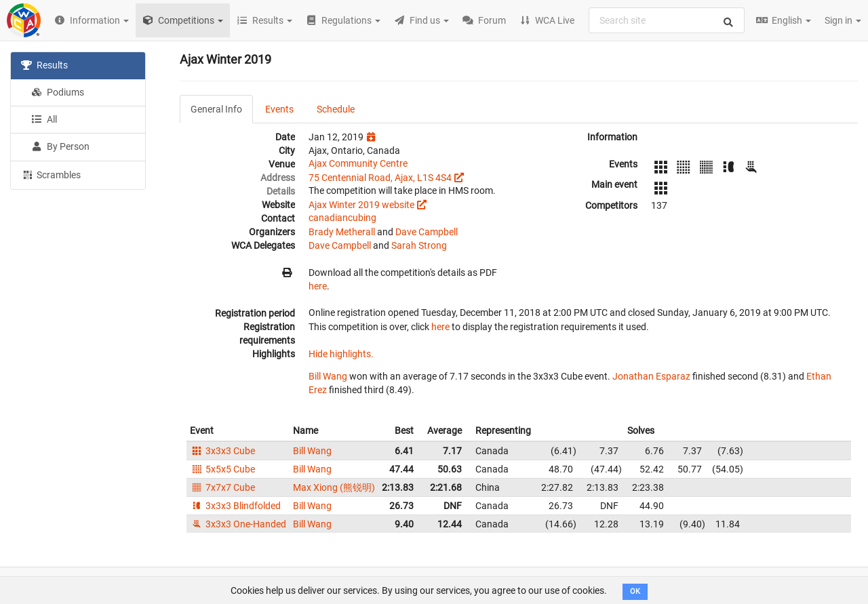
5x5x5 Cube (222, 469)
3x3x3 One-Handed (238, 524)
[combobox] (667, 20)
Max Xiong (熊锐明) (334, 487)
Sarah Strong (419, 245)
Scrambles (51, 174)
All (44, 119)
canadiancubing (342, 218)
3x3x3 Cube (222, 451)
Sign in (843, 20)
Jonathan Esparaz (651, 376)
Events (279, 109)
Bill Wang (328, 376)
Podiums (58, 92)
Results (44, 65)
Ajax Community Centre (358, 163)
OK (635, 591)
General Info (216, 109)
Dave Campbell (427, 232)
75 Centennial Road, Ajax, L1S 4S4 (380, 178)
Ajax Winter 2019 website (361, 205)
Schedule (336, 109)
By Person (60, 146)
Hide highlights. (341, 354)
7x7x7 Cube (222, 487)
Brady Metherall (342, 232)
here (318, 286)
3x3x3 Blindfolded (235, 506)
